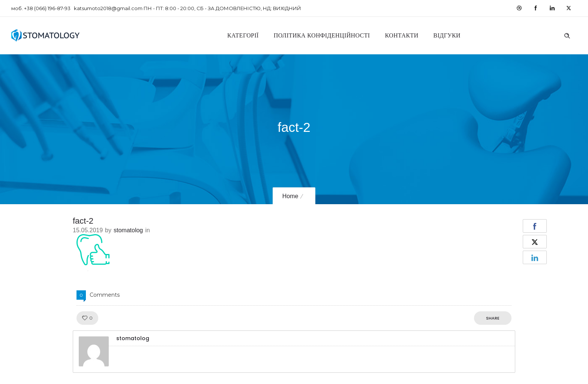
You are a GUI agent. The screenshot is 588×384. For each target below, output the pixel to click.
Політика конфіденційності (322, 35)
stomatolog (128, 230)
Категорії (243, 35)
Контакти (402, 35)
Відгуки (447, 35)
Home (290, 196)
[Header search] (567, 35)
